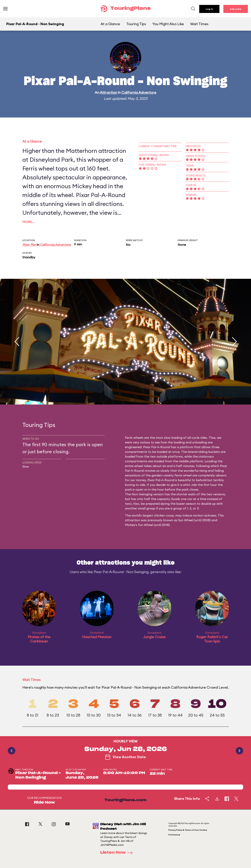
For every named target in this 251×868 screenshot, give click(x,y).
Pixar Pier (29, 245)
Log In (209, 9)
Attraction (108, 92)
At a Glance (110, 24)
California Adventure (139, 92)
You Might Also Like (168, 24)
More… (28, 222)
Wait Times (199, 24)
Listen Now (118, 853)
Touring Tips (136, 24)
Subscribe (236, 9)
